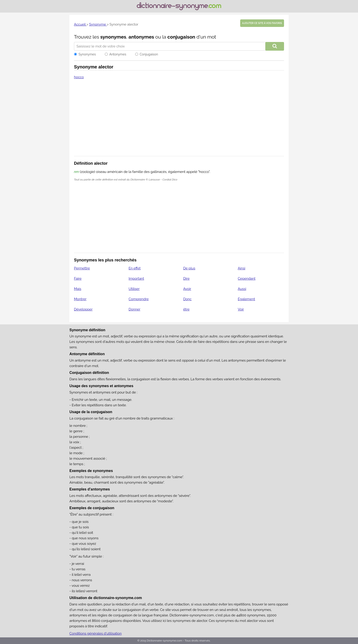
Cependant (247, 279)
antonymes (141, 37)
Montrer (80, 299)
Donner (134, 309)
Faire (78, 279)
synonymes (113, 37)
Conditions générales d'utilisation (96, 634)
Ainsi (242, 268)
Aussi (242, 289)
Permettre (82, 268)
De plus (189, 268)
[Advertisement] (179, 121)
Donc (187, 299)
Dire (186, 279)
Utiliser (134, 289)
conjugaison (181, 37)
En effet (135, 268)
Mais (78, 289)
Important (136, 279)
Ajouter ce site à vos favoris (262, 23)
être (186, 309)
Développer (83, 309)
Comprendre (139, 299)
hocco (79, 77)
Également (247, 299)
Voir (241, 309)
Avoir (187, 289)
